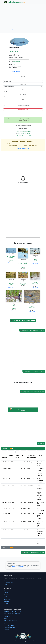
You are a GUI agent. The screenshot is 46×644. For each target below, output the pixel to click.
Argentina (11, 260)
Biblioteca (7, 617)
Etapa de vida (23, 94)
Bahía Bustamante (35, 258)
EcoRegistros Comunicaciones (12, 611)
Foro (5, 596)
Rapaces (7, 629)
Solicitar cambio (15, 72)
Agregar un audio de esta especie (34, 371)
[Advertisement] (23, 16)
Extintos (6, 622)
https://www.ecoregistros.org (18, 567)
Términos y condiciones (11, 605)
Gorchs (11, 282)
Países (6, 618)
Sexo (23, 89)
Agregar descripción (23, 149)
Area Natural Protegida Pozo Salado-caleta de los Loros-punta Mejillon (23, 263)
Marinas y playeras (9, 627)
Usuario (23, 79)
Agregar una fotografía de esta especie (32, 330)
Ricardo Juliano (11, 263)
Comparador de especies (11, 620)
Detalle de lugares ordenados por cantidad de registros (23, 410)
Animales (7, 591)
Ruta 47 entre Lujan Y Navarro (11, 257)
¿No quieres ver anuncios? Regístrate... (23, 29)
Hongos (6, 594)
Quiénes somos (9, 581)
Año (23, 99)
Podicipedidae (17, 61)
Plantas (6, 593)
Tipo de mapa (23, 84)
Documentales (8, 598)
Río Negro (23, 266)
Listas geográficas (9, 626)
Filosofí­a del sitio (9, 583)
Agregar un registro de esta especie (33, 553)
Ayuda (6, 603)
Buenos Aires (11, 259)
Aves (14, 65)
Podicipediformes (17, 63)
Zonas (6, 624)
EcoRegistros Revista (10, 615)
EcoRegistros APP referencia (12, 613)
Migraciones (8, 600)
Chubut (35, 259)
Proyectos (7, 601)
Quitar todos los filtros (23, 110)
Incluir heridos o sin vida (24, 105)
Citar (6, 584)
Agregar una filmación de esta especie (32, 392)
